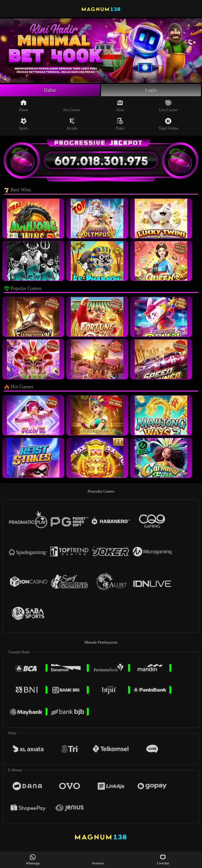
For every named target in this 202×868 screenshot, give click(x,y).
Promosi (98, 859)
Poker (120, 124)
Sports (24, 124)
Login (151, 90)
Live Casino (168, 106)
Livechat (163, 859)
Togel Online (168, 124)
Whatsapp (33, 859)
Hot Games (72, 106)
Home (24, 106)
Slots (120, 106)
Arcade (72, 124)
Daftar (50, 90)
